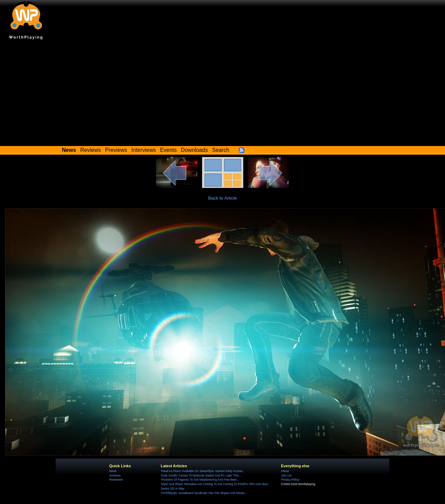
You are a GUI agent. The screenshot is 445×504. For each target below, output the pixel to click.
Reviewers (116, 480)
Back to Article (223, 198)
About (285, 471)
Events (168, 150)
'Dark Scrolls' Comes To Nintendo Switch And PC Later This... (201, 475)
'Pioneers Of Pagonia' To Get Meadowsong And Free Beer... (200, 480)
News (113, 471)
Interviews (143, 150)
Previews (116, 150)
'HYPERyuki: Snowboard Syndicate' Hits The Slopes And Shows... (204, 493)
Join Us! (286, 475)
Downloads (194, 150)
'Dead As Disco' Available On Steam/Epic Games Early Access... (203, 471)
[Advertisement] (222, 94)
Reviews (91, 150)
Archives (115, 475)
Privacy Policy (290, 480)
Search (221, 150)
